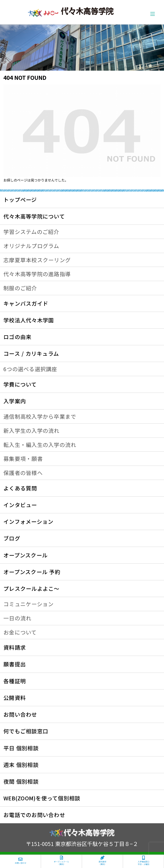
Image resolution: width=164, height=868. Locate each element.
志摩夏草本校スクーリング (37, 260)
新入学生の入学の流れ (31, 430)
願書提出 (15, 664)
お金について (20, 632)
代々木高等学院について (34, 216)
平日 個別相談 (21, 748)
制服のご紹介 (20, 288)
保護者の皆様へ (23, 473)
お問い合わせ (20, 714)
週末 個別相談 (21, 765)
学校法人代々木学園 (29, 320)
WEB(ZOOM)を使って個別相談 (42, 798)
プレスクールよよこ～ (31, 588)
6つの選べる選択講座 (30, 369)
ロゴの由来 (17, 337)
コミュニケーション (29, 604)
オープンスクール (26, 555)
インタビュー (20, 505)
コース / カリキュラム (31, 353)
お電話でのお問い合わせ (34, 815)
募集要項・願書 (23, 459)
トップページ (20, 200)
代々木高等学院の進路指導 (37, 274)
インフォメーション (28, 521)
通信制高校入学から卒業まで (40, 416)
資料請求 (15, 647)
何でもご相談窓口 (26, 731)
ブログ (12, 538)
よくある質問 (20, 488)
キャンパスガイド (26, 303)
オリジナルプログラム (31, 246)
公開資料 (15, 698)
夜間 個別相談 (21, 781)
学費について (20, 384)
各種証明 (15, 681)
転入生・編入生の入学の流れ (40, 445)
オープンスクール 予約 (32, 572)
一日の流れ (17, 618)
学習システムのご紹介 (31, 232)
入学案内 (15, 401)
